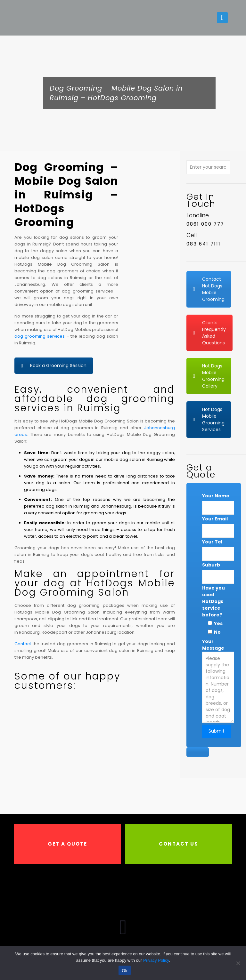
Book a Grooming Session (54, 365)
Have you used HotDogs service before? (213, 601)
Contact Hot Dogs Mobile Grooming (209, 289)
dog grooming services (40, 336)
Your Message (218, 688)
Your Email (215, 519)
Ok (124, 971)
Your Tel (212, 542)
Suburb (211, 565)
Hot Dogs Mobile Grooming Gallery (209, 376)
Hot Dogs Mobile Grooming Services (209, 419)
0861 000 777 (205, 224)
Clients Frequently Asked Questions (209, 333)
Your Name (216, 496)
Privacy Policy (156, 960)
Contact (23, 644)
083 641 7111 (204, 244)
